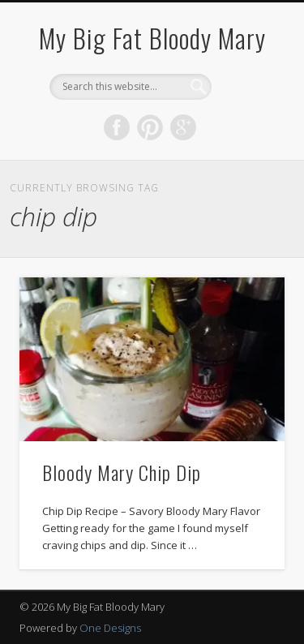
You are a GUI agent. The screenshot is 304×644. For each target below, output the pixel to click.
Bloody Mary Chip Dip (122, 472)
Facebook (117, 127)
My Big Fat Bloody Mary (152, 38)
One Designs (110, 628)
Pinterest (150, 127)
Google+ (183, 127)
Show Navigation (246, 145)
